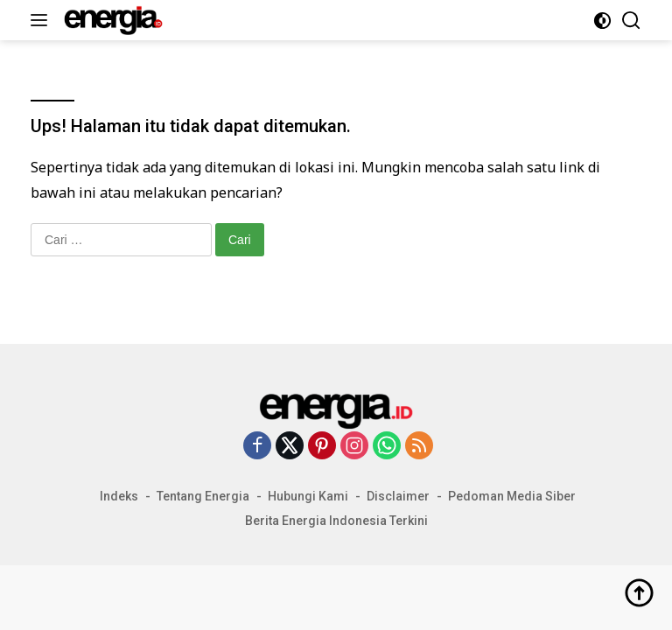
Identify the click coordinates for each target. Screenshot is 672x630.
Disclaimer (398, 496)
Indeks (119, 496)
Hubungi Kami (308, 496)
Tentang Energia (203, 496)
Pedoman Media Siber (512, 496)
